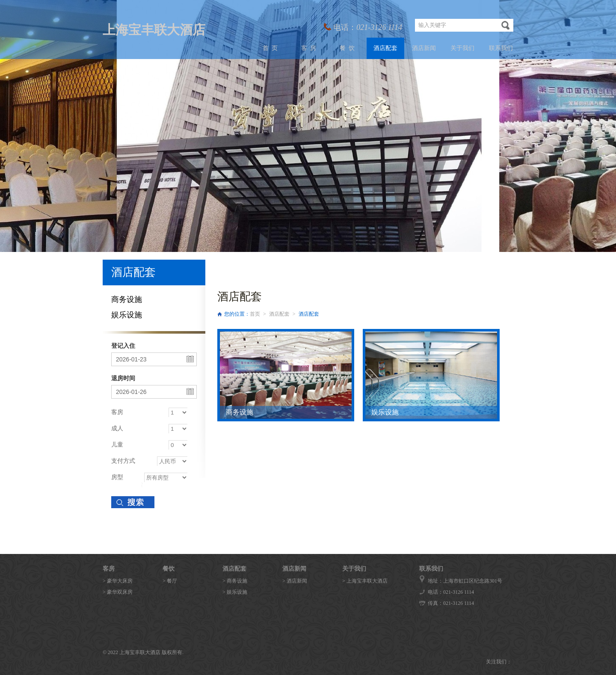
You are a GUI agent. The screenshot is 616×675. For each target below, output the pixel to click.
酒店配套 (385, 48)
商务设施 (127, 299)
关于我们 (462, 48)
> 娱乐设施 (235, 592)
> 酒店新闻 (295, 581)
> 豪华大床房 (118, 581)
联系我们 (501, 48)
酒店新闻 (424, 48)
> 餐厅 (170, 581)
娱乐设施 (127, 315)
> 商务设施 (235, 581)
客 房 (309, 48)
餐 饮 (347, 48)
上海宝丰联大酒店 (154, 30)
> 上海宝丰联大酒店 (365, 581)
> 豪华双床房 (118, 592)
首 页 (270, 48)
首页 (255, 314)
